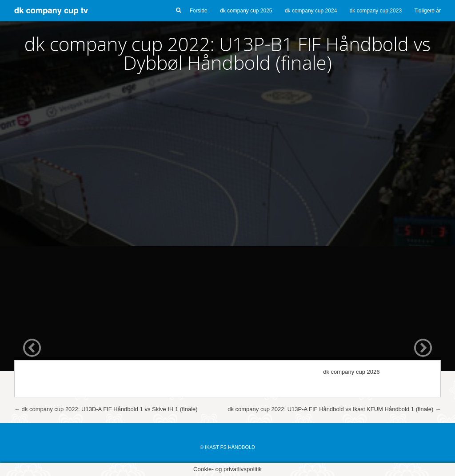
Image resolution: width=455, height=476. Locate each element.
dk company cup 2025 (246, 11)
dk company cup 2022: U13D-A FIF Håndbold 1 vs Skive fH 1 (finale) (106, 409)
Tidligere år (427, 11)
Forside (199, 11)
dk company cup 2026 (351, 372)
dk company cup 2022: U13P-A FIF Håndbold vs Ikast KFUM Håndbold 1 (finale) (334, 409)
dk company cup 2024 (311, 11)
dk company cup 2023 (376, 11)
